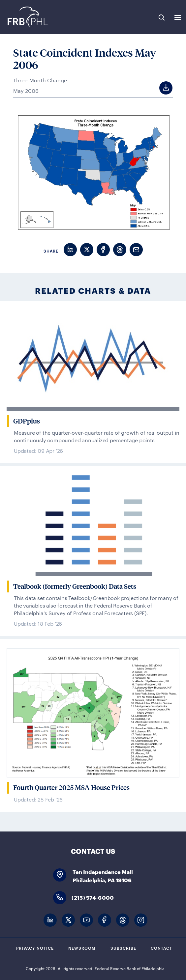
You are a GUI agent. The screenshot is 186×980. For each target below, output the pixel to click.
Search (162, 17)
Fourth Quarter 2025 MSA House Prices (71, 788)
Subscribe (123, 948)
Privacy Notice (35, 948)
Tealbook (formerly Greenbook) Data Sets (75, 586)
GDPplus (27, 421)
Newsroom (82, 948)
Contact (161, 948)
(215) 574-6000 (93, 897)
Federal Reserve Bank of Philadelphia (27, 17)
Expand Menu (178, 17)
